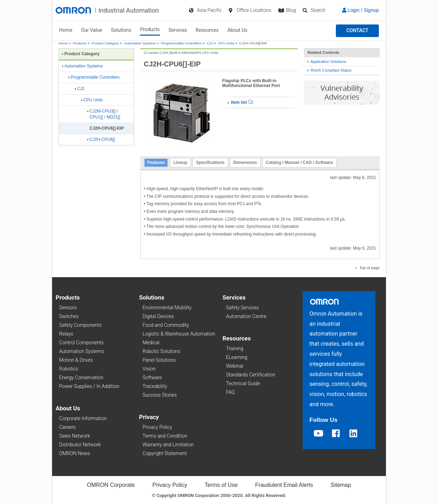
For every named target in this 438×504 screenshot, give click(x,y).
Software (152, 377)
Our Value (92, 30)
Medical (151, 343)
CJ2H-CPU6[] (101, 139)
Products (150, 29)
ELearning (237, 357)
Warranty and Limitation (168, 445)
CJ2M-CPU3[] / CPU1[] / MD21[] (104, 114)
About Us (237, 30)
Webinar (235, 366)
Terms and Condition (165, 436)
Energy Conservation (81, 377)
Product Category (105, 43)
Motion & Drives (76, 360)
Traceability (155, 386)
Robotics (69, 369)
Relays (66, 334)
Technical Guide (243, 383)
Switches (69, 316)
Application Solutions (327, 62)
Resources (207, 30)
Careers (67, 427)
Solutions (121, 30)
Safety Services (242, 308)
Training (235, 348)
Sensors (68, 308)
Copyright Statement (165, 453)
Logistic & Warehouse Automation (179, 334)
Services (178, 30)
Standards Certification (251, 375)
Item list (240, 102)
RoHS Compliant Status (330, 70)
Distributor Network (80, 445)
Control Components (81, 343)
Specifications (210, 163)
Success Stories (160, 395)
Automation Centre (246, 316)
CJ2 (210, 43)
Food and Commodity (166, 325)
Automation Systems (140, 43)
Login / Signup (361, 10)
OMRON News (75, 453)
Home (66, 30)
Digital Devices (158, 316)
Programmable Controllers (181, 43)
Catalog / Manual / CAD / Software (299, 163)
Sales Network (75, 436)
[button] (357, 31)
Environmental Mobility (167, 308)
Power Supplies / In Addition (89, 386)
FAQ (230, 392)
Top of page (367, 268)
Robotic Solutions (162, 351)
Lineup (180, 163)
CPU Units (226, 43)
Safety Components (80, 325)
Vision (149, 369)
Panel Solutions (159, 360)
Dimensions (245, 163)
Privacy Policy (157, 427)
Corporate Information (83, 418)
